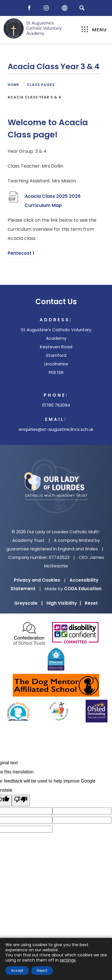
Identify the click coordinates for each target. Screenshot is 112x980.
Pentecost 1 (21, 254)
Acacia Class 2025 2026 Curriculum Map (53, 201)
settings (68, 960)
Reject (42, 970)
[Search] (82, 8)
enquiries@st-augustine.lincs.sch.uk (56, 429)
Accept (17, 970)
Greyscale (28, 603)
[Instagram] (48, 8)
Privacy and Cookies (37, 580)
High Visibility (64, 603)
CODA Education (83, 589)
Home (13, 85)
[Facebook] (31, 8)
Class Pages (41, 85)
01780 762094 (56, 405)
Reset (91, 603)
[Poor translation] (21, 801)
